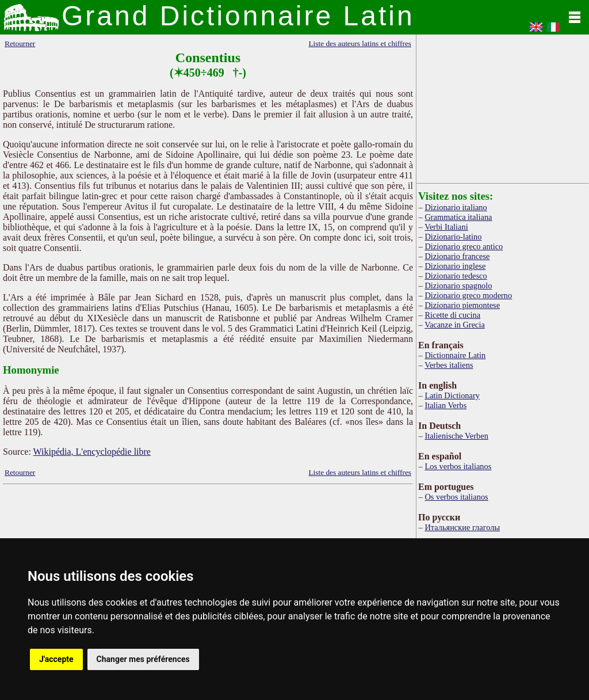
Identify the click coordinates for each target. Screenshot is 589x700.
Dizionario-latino (453, 237)
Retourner (20, 43)
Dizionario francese (457, 256)
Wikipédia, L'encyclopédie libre (92, 452)
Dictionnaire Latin (455, 355)
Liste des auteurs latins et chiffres (360, 43)
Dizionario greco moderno (468, 295)
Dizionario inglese (455, 266)
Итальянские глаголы (462, 527)
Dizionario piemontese (462, 305)
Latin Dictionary (452, 395)
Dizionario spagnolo (458, 286)
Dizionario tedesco (456, 276)
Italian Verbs (445, 405)
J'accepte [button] (56, 659)
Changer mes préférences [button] (143, 659)
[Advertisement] (503, 106)
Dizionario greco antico (464, 246)
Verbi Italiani (446, 227)
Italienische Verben (456, 436)
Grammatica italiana (458, 217)
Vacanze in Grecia (455, 325)
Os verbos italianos (456, 497)
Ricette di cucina (452, 315)
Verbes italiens (449, 365)
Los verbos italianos (458, 466)
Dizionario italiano (456, 207)
